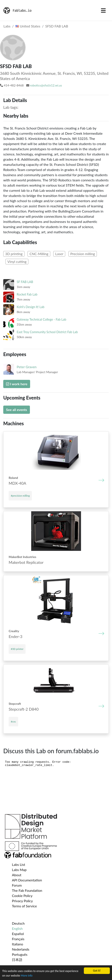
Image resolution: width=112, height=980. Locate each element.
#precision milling (20, 496)
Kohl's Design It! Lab (31, 307)
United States (28, 26)
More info (27, 976)
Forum (17, 885)
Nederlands (21, 949)
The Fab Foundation (27, 890)
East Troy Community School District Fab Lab (47, 332)
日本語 (17, 960)
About (17, 875)
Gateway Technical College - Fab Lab (41, 319)
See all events (17, 410)
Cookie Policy (22, 896)
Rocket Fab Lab (27, 294)
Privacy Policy (22, 901)
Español (18, 934)
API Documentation (27, 880)
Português (20, 954)
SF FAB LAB (25, 282)
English (17, 928)
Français (18, 939)
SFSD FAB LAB (57, 26)
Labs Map (19, 870)
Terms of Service (24, 906)
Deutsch (18, 923)
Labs (7, 26)
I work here (17, 384)
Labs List (19, 864)
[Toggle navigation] (103, 10)
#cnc (13, 722)
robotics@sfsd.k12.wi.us (46, 85)
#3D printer (17, 649)
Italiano (18, 944)
